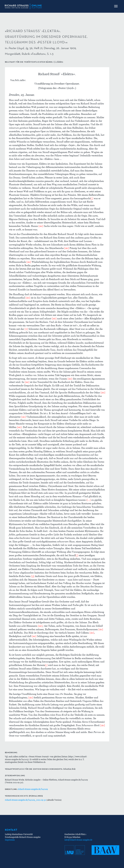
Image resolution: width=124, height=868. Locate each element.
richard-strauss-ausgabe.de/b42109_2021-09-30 (25, 800)
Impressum (10, 840)
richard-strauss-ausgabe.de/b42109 (33, 789)
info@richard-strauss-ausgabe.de (78, 840)
